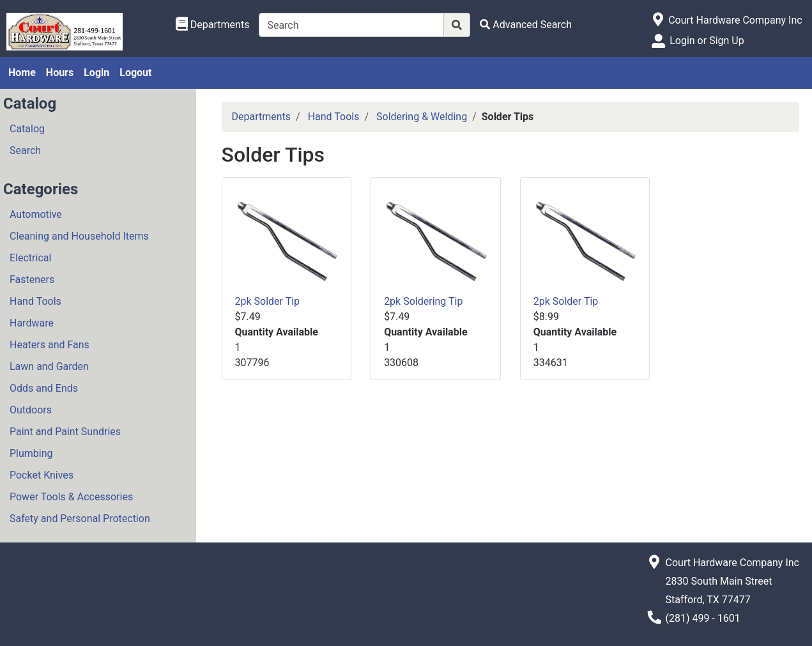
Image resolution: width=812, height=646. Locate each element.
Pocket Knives (42, 475)
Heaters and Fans (50, 345)
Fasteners (32, 280)
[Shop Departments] (213, 25)
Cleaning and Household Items (79, 236)
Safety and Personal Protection (80, 519)
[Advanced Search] (526, 25)
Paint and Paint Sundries (65, 432)
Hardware (32, 323)
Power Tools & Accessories (71, 497)
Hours (60, 73)
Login (96, 73)
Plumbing (31, 453)
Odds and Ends (44, 388)
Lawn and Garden (49, 366)
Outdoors (31, 410)
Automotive (36, 214)
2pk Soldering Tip (423, 301)
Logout (135, 73)
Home (22, 73)
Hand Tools (35, 301)
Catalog (27, 129)
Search (25, 150)
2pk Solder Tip (268, 301)
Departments (262, 117)
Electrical (30, 258)
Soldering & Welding (422, 117)
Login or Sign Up (707, 41)
